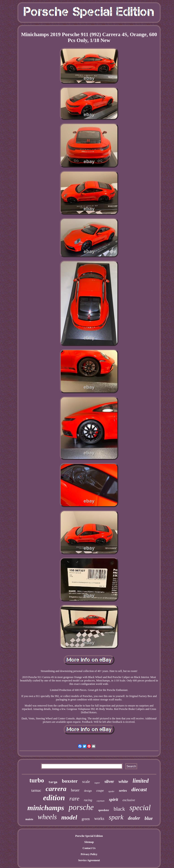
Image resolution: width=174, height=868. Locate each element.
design (88, 791)
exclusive (129, 800)
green (86, 819)
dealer (134, 818)
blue (149, 818)
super (97, 783)
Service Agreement (89, 860)
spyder (111, 791)
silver (109, 781)
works (99, 819)
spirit (114, 799)
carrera (56, 789)
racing (88, 800)
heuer (75, 790)
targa (53, 782)
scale (86, 782)
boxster (70, 781)
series (123, 791)
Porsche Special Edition (89, 836)
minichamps (46, 808)
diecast (139, 789)
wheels (47, 817)
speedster (104, 810)
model (69, 817)
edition (54, 798)
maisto (29, 819)
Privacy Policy (89, 854)
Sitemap (89, 842)
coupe (100, 791)
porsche (81, 807)
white (123, 781)
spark (116, 817)
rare (74, 799)
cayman (101, 801)
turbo (37, 780)
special (140, 808)
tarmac (36, 790)
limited (141, 781)
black (119, 809)
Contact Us (89, 848)
